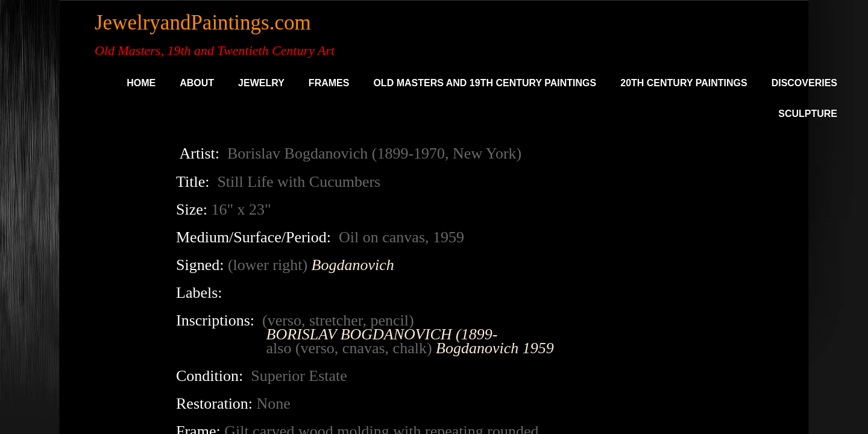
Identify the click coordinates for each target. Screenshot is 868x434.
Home (141, 83)
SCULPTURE (808, 114)
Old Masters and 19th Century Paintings (485, 83)
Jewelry (261, 83)
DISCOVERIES (804, 83)
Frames (329, 83)
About (197, 83)
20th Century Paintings (684, 83)
